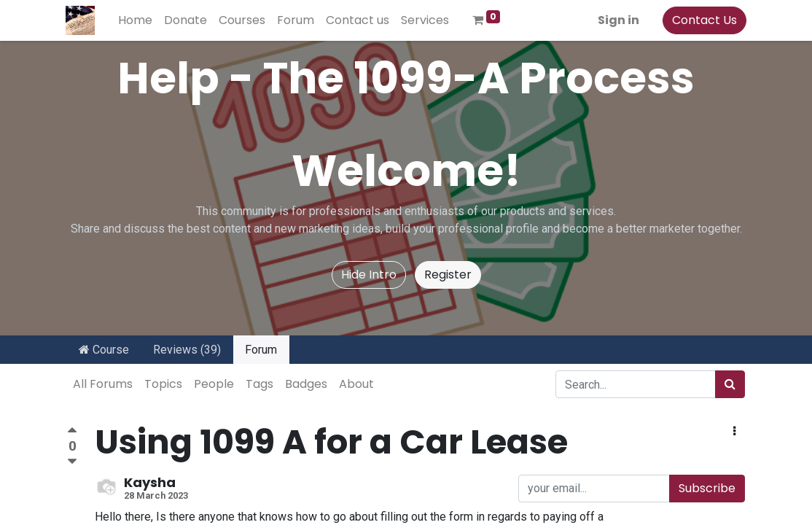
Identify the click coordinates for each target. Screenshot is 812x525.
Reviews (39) (187, 350)
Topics (163, 384)
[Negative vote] (72, 462)
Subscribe (707, 488)
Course (104, 350)
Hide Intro (369, 275)
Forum (261, 350)
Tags (259, 384)
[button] (734, 432)
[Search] (730, 384)
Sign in (617, 20)
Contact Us (703, 20)
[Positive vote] (72, 432)
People (214, 384)
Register (448, 275)
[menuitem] (137, 20)
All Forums (103, 384)
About (356, 384)
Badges (306, 384)
